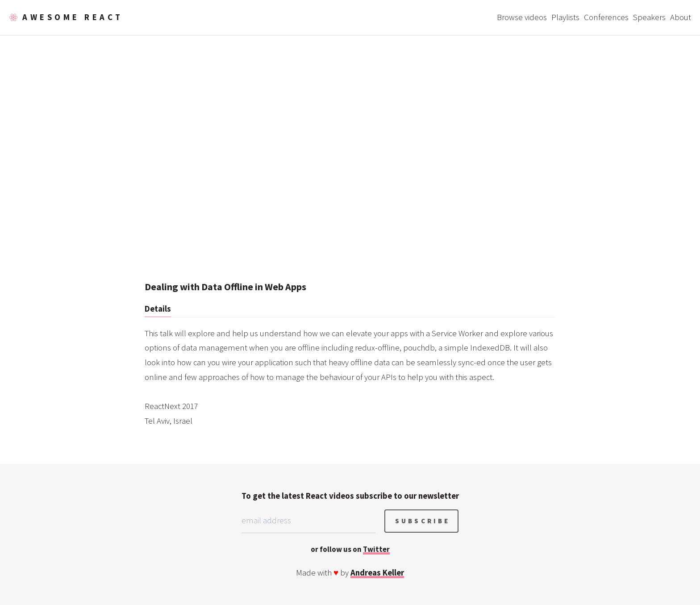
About (681, 17)
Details (158, 309)
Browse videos (522, 17)
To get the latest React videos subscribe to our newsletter (350, 496)
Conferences (606, 17)
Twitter (376, 549)
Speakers (649, 17)
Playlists (565, 17)
